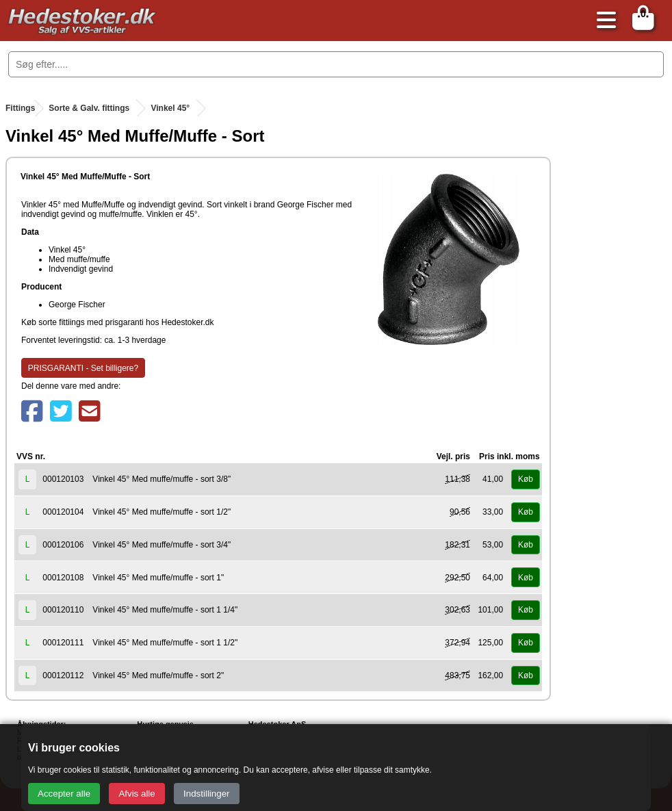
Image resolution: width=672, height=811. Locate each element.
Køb (526, 479)
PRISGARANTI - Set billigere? (83, 368)
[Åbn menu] (603, 21)
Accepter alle (64, 794)
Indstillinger (206, 794)
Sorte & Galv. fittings (89, 108)
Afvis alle (137, 794)
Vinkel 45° (170, 108)
